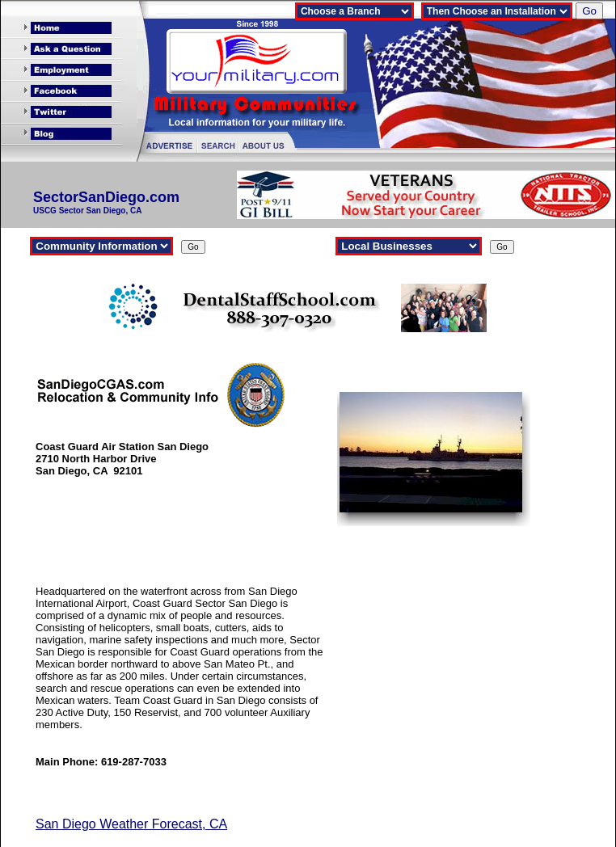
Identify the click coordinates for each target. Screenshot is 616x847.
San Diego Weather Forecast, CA (131, 824)
